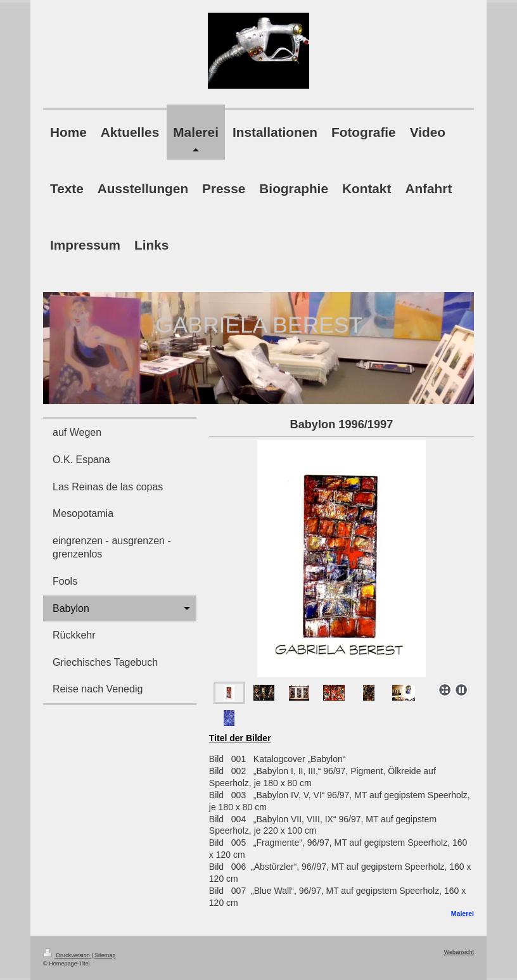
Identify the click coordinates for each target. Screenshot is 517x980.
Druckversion (67, 955)
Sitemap (105, 955)
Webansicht (459, 952)
